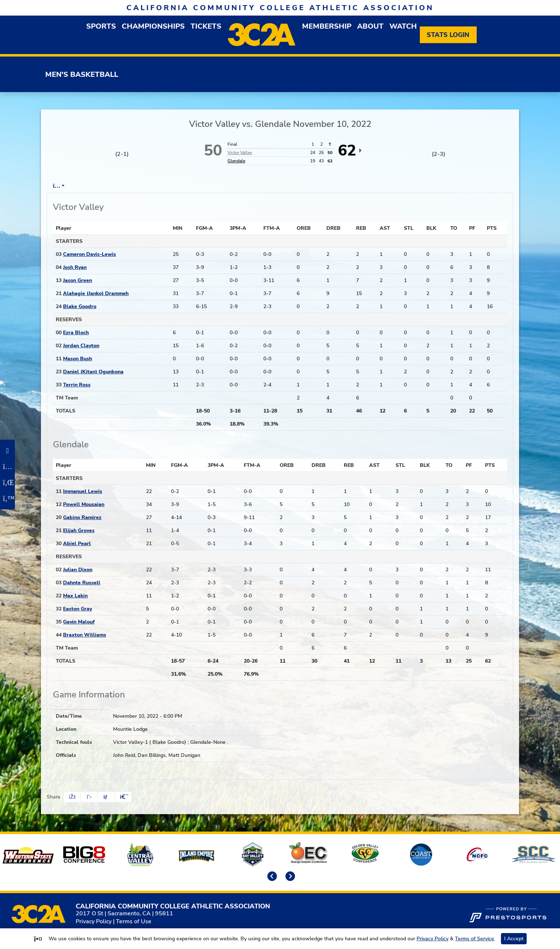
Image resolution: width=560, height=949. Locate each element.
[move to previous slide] (271, 877)
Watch (403, 26)
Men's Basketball (82, 74)
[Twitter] (7, 498)
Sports (101, 26)
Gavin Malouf (79, 622)
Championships (153, 26)
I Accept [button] (514, 939)
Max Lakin (75, 596)
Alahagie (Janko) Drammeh (96, 293)
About (370, 26)
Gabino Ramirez (82, 517)
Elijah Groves (79, 531)
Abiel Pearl (77, 544)
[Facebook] (7, 451)
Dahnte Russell (82, 583)
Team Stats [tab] (152, 186)
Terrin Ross (77, 385)
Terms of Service (475, 939)
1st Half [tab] (190, 186)
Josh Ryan (75, 267)
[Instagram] (7, 467)
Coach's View (270, 186)
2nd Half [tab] (225, 186)
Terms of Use (134, 921)
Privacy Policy (94, 921)
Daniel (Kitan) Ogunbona (93, 372)
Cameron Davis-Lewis (89, 254)
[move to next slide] (289, 877)
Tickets (206, 26)
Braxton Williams (85, 635)
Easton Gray (78, 609)
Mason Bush (78, 359)
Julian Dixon (78, 570)
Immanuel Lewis (83, 491)
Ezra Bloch (76, 333)
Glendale (236, 161)
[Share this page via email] (106, 797)
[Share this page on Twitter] (89, 797)
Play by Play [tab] (108, 186)
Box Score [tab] (66, 186)
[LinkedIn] (7, 482)
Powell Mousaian (84, 504)
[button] (123, 797)
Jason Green (78, 280)
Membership (327, 26)
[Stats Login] (448, 35)
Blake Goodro (80, 306)
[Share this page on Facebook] (72, 797)
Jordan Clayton (81, 346)
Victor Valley (240, 153)
